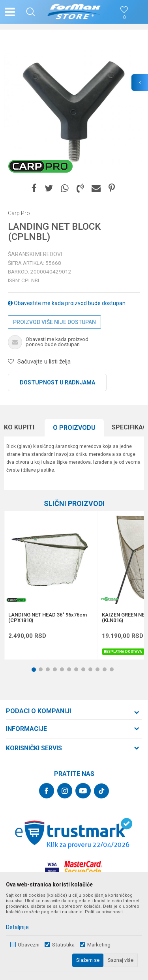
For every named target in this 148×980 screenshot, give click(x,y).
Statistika (63, 945)
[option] (74, 108)
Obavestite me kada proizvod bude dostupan (67, 303)
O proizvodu (74, 428)
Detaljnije (17, 927)
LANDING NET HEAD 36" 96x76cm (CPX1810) (48, 618)
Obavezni (29, 945)
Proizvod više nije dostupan (54, 322)
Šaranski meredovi (35, 254)
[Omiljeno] (124, 18)
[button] (31, 12)
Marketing (99, 945)
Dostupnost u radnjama (57, 382)
